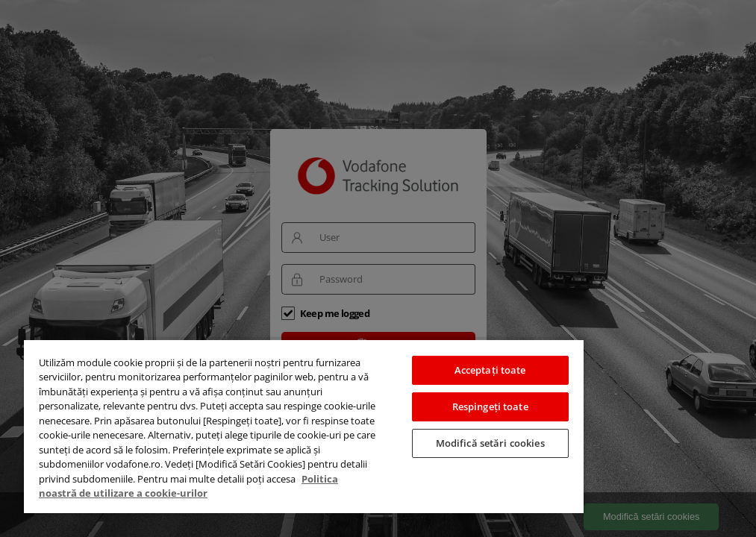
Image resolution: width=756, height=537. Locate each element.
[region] (304, 426)
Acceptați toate (490, 370)
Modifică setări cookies (490, 443)
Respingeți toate (490, 406)
